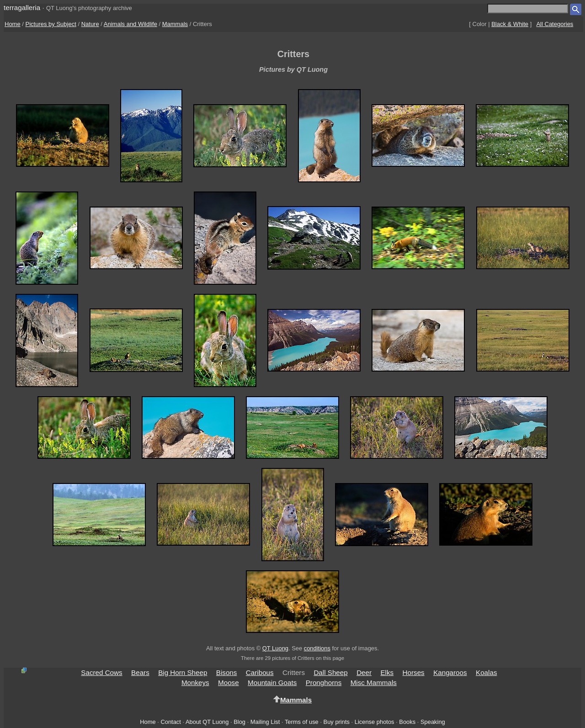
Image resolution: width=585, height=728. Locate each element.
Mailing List (265, 722)
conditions (317, 648)
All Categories (555, 24)
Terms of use (302, 722)
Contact (170, 722)
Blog (239, 722)
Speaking (433, 722)
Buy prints (337, 722)
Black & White (510, 24)
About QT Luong (207, 722)
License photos (375, 722)
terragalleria (22, 8)
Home (13, 24)
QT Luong (275, 648)
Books (407, 722)
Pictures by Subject (51, 24)
